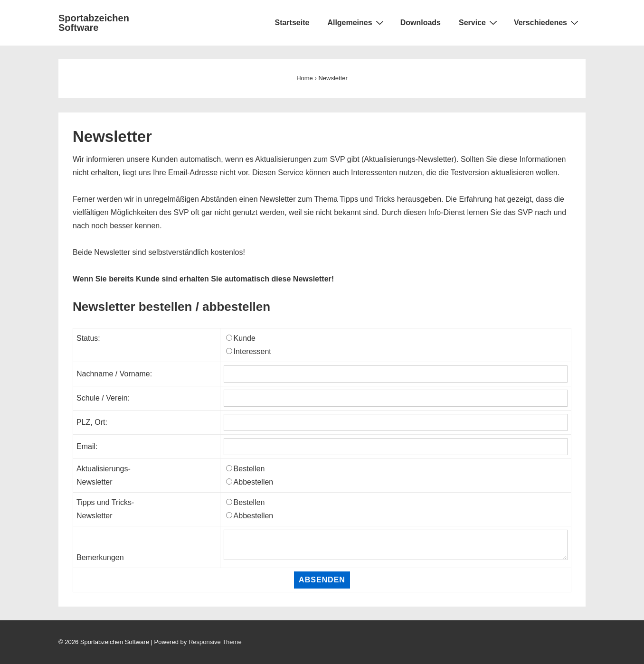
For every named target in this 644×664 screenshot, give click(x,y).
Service (479, 22)
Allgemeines (356, 22)
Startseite (292, 23)
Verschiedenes (547, 22)
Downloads (421, 23)
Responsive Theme (215, 642)
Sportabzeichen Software (94, 23)
